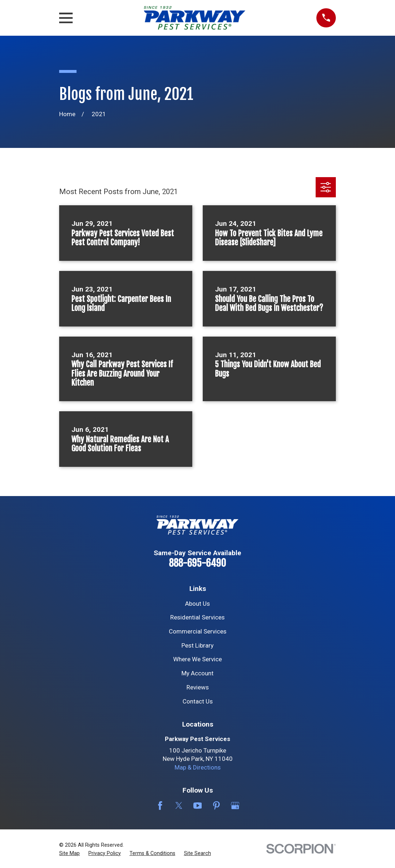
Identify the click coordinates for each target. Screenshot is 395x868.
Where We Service (197, 659)
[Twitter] (179, 806)
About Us (197, 604)
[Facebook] (160, 806)
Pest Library (197, 645)
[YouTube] (198, 806)
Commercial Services (198, 631)
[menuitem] (69, 854)
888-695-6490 (197, 563)
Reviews (198, 687)
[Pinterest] (216, 806)
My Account (197, 673)
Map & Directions (198, 767)
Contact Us (198, 701)
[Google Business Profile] (235, 806)
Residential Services (197, 617)
